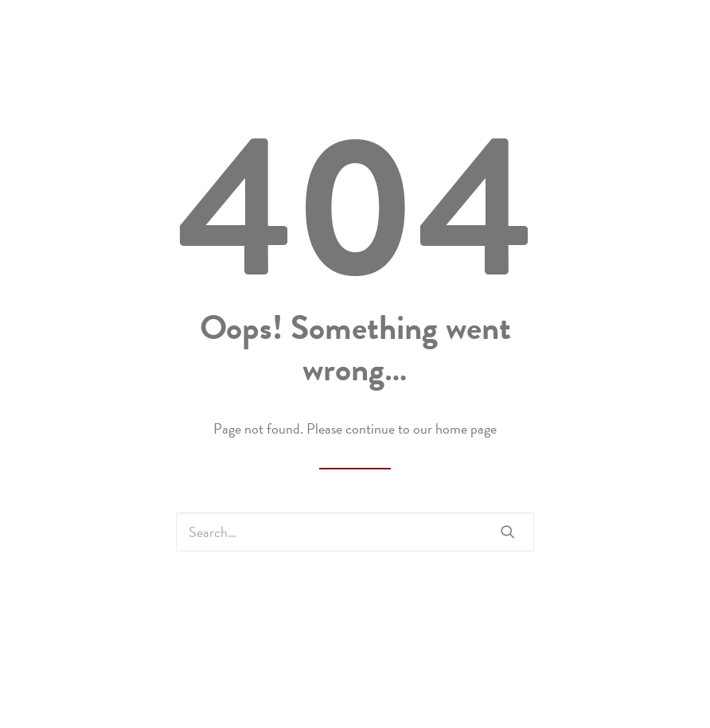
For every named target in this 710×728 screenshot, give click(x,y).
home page (466, 428)
